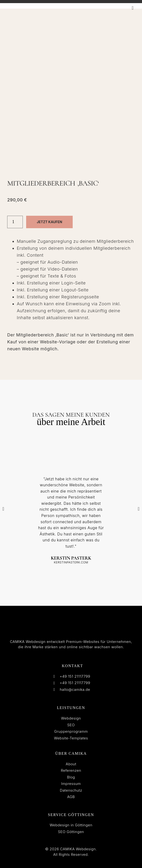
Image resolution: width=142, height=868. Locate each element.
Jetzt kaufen (49, 222)
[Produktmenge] (15, 222)
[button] (133, 8)
